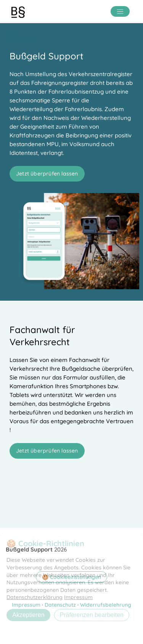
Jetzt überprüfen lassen (47, 174)
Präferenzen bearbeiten (92, 615)
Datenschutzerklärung (35, 597)
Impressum (78, 597)
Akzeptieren (28, 615)
